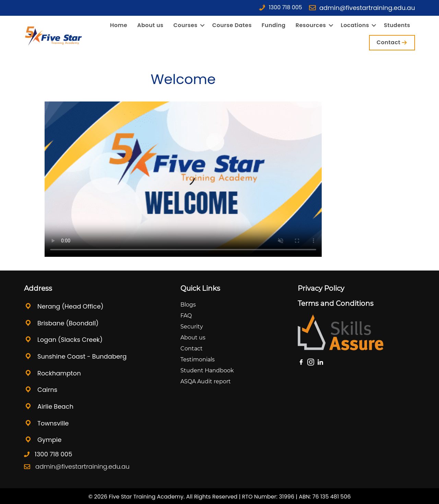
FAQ (186, 316)
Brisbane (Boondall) (68, 323)
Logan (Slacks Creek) (70, 340)
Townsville (53, 423)
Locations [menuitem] (355, 25)
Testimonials (198, 359)
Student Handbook (207, 370)
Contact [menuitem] (388, 42)
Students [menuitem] (397, 25)
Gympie (49, 440)
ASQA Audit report (206, 381)
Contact (192, 349)
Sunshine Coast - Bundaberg (82, 356)
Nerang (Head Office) (70, 306)
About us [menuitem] (150, 25)
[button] (202, 25)
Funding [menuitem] (274, 25)
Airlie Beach (55, 406)
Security (192, 327)
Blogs (188, 305)
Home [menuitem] (119, 25)
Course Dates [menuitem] (232, 25)
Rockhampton (60, 373)
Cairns (47, 390)
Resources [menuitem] (311, 25)
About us (193, 338)
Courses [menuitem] (185, 25)
